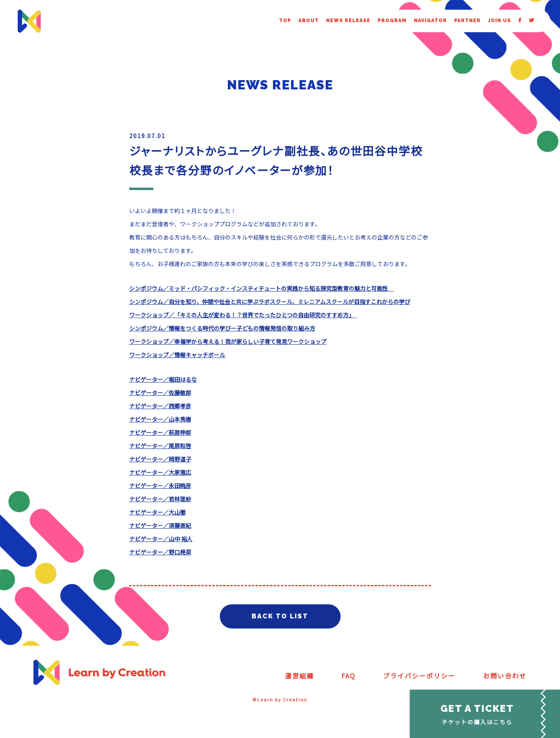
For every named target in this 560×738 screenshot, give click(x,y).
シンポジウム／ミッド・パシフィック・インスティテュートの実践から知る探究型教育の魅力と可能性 (261, 288)
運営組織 (300, 676)
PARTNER (467, 21)
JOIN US (499, 21)
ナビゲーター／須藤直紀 (160, 525)
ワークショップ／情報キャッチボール (178, 355)
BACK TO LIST (280, 616)
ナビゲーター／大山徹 (157, 512)
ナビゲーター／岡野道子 (160, 459)
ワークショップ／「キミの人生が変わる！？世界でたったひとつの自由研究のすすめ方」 (243, 315)
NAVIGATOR (430, 21)
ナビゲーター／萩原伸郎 (160, 432)
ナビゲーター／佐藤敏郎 (160, 393)
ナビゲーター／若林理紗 (160, 499)
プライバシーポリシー (419, 676)
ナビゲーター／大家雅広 (160, 472)
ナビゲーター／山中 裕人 (161, 539)
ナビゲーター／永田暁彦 (160, 486)
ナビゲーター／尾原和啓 (160, 446)
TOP (285, 21)
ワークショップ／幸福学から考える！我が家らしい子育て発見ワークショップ (228, 341)
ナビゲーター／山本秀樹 (160, 419)
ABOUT (309, 21)
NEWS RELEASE (348, 21)
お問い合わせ (505, 676)
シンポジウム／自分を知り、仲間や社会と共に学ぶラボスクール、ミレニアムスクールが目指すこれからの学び (270, 302)
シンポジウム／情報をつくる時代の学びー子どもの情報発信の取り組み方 (222, 328)
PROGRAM (392, 21)
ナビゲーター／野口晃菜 (160, 552)
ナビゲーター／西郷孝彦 (160, 406)
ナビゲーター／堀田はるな (163, 379)
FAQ (348, 676)
